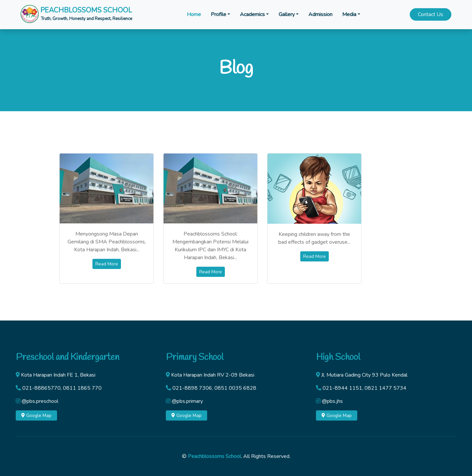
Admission (320, 14)
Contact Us (431, 14)
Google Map (36, 415)
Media (349, 14)
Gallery (287, 14)
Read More (107, 264)
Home (194, 14)
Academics (252, 14)
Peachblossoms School (214, 456)
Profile (218, 14)
